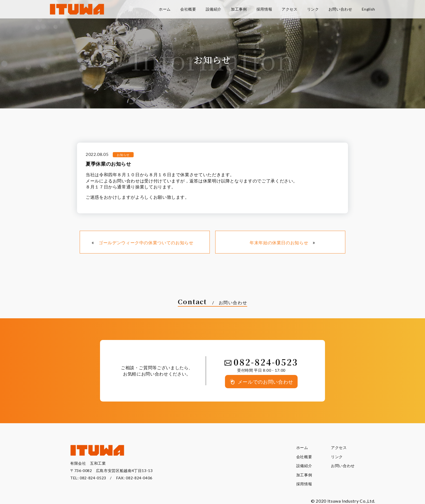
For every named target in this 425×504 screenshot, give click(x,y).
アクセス (339, 447)
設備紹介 (304, 466)
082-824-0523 (93, 478)
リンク (337, 457)
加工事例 (304, 475)
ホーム (302, 447)
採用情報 (304, 484)
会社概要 (304, 457)
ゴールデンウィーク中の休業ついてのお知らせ (146, 243)
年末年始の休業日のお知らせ (279, 243)
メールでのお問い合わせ (265, 382)
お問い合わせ (343, 466)
